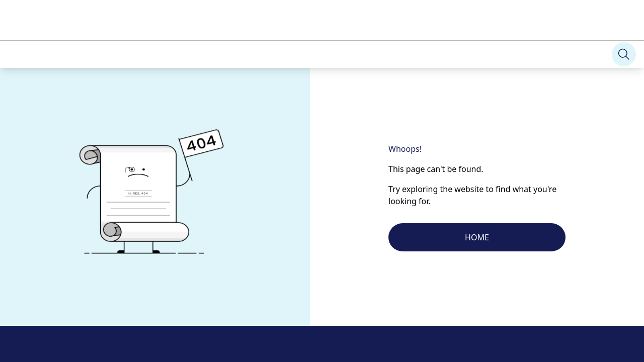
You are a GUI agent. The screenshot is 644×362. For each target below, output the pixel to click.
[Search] (14, 30)
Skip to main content (37, 8)
